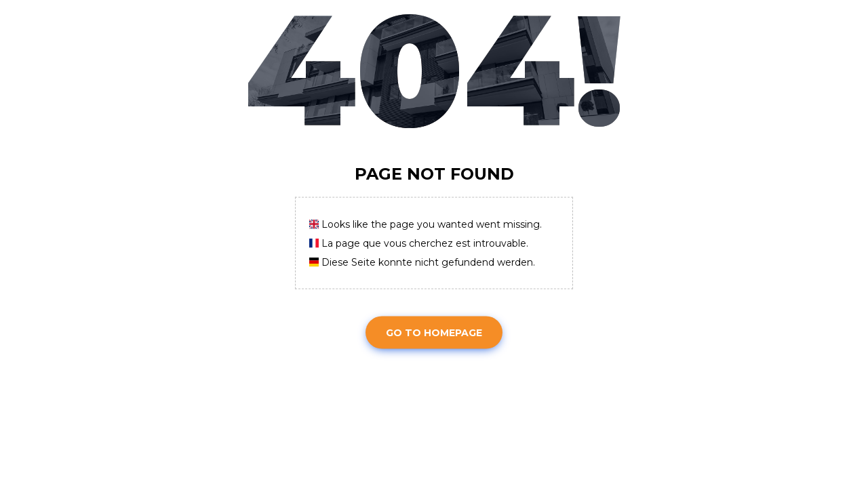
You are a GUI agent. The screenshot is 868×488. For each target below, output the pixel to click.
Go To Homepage (434, 332)
